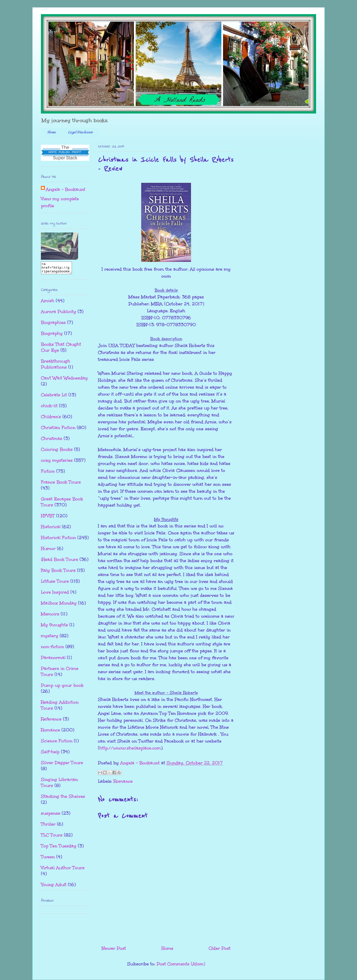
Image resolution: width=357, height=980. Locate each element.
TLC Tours (52, 837)
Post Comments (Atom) (181, 964)
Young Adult (54, 887)
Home (51, 132)
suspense (51, 815)
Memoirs (50, 616)
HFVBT (48, 518)
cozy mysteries (57, 462)
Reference (51, 721)
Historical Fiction (58, 540)
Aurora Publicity (59, 314)
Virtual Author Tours (63, 870)
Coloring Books (57, 452)
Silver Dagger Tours (62, 765)
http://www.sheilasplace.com (130, 748)
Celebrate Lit (54, 397)
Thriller (48, 826)
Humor (48, 551)
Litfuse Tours (55, 583)
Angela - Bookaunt (66, 189)
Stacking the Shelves (63, 799)
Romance (123, 781)
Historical (51, 529)
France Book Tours (61, 484)
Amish (48, 303)
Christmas (52, 441)
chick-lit (49, 408)
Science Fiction (57, 743)
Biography (52, 336)
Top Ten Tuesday (59, 848)
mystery (50, 638)
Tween (48, 859)
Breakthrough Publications (56, 366)
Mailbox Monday (59, 605)
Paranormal (53, 660)
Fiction (48, 473)
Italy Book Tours (58, 573)
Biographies (53, 325)
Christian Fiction (58, 430)
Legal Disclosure (80, 132)
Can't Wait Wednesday (64, 380)
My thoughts (54, 627)
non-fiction (52, 649)
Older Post (220, 948)
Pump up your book (62, 688)
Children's (51, 419)
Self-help (50, 754)
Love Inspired (55, 594)
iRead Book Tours (59, 562)
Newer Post (114, 948)
